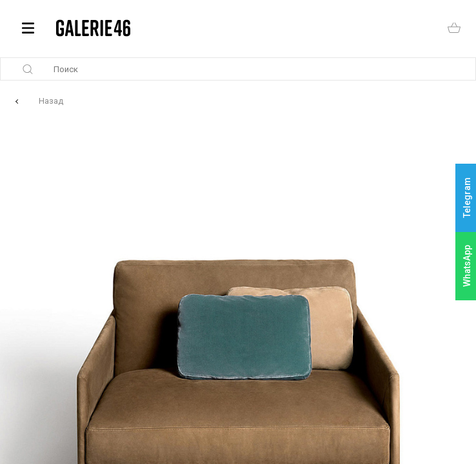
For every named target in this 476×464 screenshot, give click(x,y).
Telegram (467, 198)
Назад (51, 101)
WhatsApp (467, 266)
